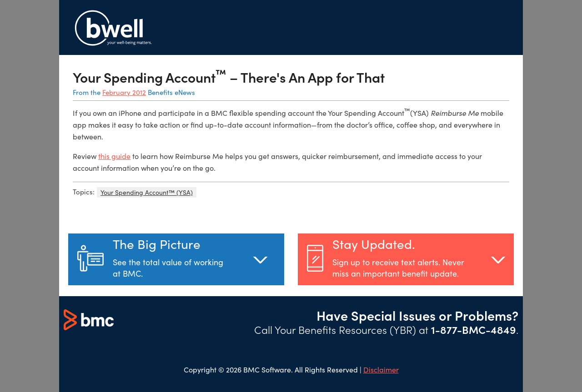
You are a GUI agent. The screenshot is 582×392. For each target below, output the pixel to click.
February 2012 (124, 92)
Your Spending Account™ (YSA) (147, 192)
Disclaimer (381, 370)
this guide (114, 156)
